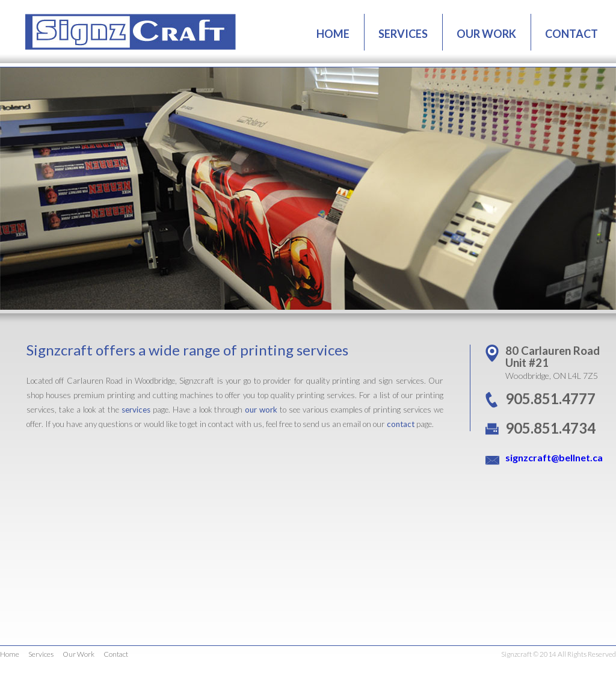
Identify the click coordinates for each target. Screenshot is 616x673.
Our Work (79, 654)
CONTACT (571, 34)
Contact (116, 654)
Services (41, 654)
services (136, 410)
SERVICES (403, 34)
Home (10, 654)
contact (401, 424)
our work (261, 410)
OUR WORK (486, 34)
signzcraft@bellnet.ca (554, 457)
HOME (333, 34)
